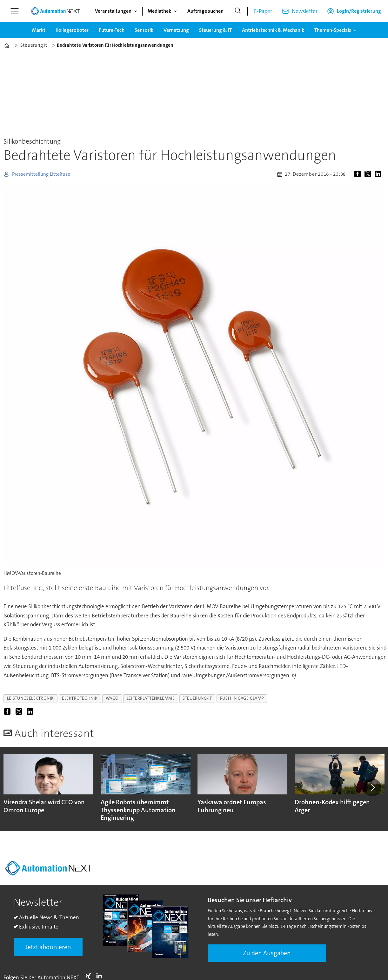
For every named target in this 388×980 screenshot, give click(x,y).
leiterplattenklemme (151, 698)
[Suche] (238, 11)
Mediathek (159, 11)
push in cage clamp (242, 698)
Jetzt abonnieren (48, 947)
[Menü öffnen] (15, 11)
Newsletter (305, 11)
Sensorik (144, 30)
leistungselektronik (30, 698)
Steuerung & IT (215, 30)
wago (112, 698)
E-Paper (263, 11)
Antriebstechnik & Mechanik (273, 30)
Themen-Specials (333, 30)
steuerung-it (197, 698)
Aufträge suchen (205, 11)
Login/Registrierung (359, 11)
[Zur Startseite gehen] (55, 11)
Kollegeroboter (72, 30)
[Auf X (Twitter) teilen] (369, 174)
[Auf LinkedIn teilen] (379, 174)
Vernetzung (176, 30)
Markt (39, 30)
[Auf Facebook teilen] (359, 174)
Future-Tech (112, 30)
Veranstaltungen (113, 11)
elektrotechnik (80, 698)
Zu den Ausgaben (267, 953)
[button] (372, 787)
